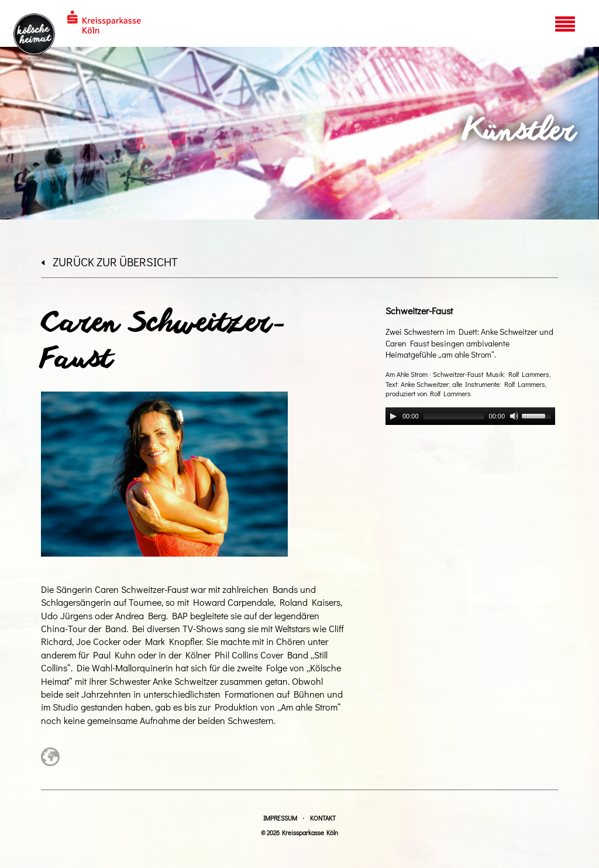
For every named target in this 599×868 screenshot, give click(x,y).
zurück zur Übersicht (109, 262)
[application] (470, 416)
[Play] (393, 416)
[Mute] (514, 416)
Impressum (280, 818)
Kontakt (323, 818)
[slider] (454, 416)
